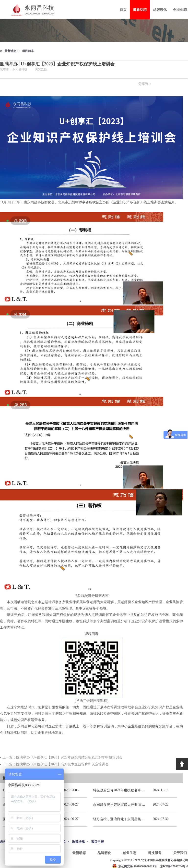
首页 (123, 10)
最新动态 (11, 51)
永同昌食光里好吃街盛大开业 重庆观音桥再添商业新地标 (136, 805)
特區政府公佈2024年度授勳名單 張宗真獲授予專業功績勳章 (138, 790)
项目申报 (97, 842)
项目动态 (28, 51)
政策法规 (78, 842)
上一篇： (62, 757)
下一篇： (56, 764)
